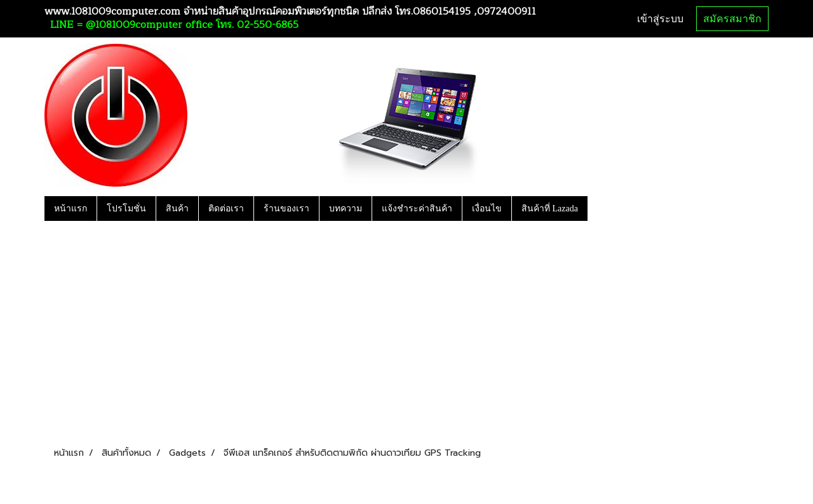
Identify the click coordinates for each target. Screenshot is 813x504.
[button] (599, 208)
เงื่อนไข (487, 209)
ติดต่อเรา (226, 209)
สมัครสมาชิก (732, 19)
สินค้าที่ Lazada (550, 209)
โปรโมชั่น (126, 209)
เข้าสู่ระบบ (660, 19)
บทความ (346, 209)
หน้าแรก (71, 209)
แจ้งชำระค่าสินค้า (417, 209)
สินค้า (177, 209)
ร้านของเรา (286, 209)
